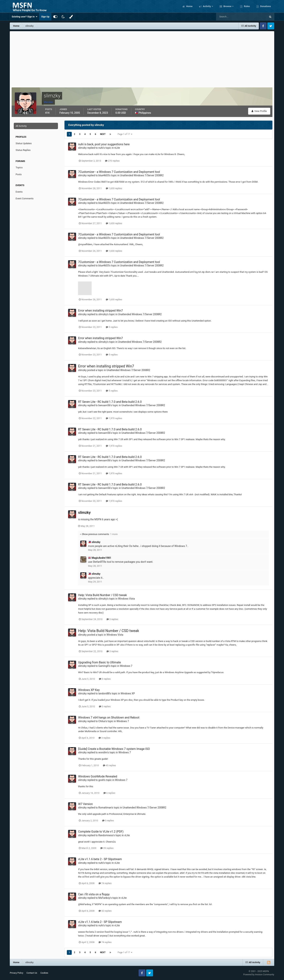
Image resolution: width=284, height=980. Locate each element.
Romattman (105, 808)
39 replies (107, 848)
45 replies (109, 765)
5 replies (112, 327)
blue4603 (104, 175)
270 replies (112, 161)
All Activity (21, 126)
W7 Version (85, 804)
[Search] (230, 17)
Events (19, 192)
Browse (227, 6)
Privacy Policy (16, 973)
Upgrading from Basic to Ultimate (99, 662)
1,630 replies (114, 188)
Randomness (106, 835)
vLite (127, 835)
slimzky (82, 148)
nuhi (101, 148)
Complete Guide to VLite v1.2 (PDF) (101, 832)
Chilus (102, 721)
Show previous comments (99, 534)
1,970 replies (114, 418)
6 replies (109, 793)
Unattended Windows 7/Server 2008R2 (142, 175)
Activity (207, 6)
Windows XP (128, 693)
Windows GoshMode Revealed (98, 776)
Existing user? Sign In (25, 17)
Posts (19, 174)
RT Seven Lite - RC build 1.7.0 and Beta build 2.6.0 (110, 402)
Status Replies (23, 150)
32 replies (105, 911)
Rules (247, 6)
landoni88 (104, 693)
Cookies (44, 973)
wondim (103, 752)
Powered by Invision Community (259, 975)
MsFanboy (104, 898)
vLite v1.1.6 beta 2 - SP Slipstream (100, 859)
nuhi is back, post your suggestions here (104, 144)
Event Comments (25, 198)
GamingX (104, 666)
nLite (117, 148)
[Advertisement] (142, 58)
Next (103, 134)
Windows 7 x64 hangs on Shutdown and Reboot (109, 717)
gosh (101, 780)
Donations (265, 6)
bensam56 (104, 405)
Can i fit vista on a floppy (94, 894)
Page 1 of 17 (125, 134)
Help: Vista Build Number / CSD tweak (102, 595)
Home (189, 6)
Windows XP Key (89, 690)
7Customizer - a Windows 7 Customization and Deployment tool (119, 172)
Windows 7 (126, 666)
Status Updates (24, 143)
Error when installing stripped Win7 (100, 311)
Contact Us (32, 973)
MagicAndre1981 (101, 558)
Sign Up (45, 17)
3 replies (112, 619)
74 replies (105, 883)
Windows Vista (126, 599)
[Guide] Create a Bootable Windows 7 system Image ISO (114, 749)
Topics (19, 167)
